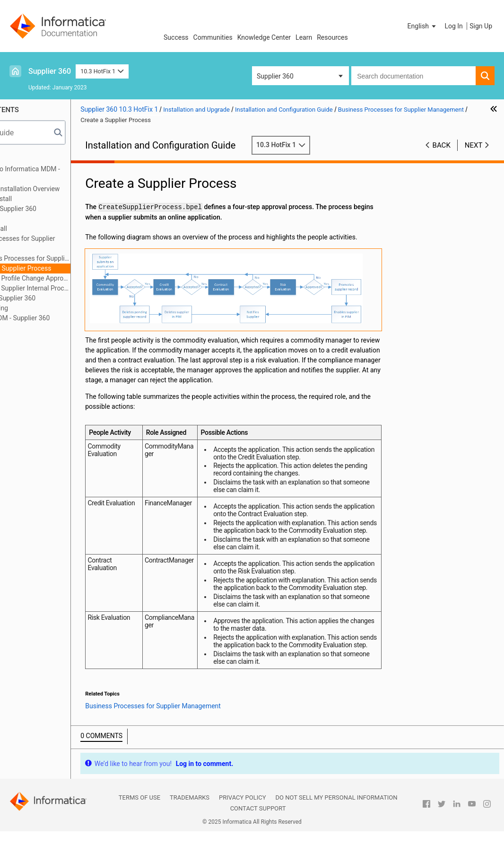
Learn (304, 37)
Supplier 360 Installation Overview (65, 189)
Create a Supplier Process (68, 268)
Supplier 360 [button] (275, 76)
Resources (332, 37)
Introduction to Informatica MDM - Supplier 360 (65, 174)
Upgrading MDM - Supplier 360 (61, 318)
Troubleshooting (39, 308)
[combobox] (413, 76)
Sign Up (481, 26)
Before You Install (41, 199)
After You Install (39, 229)
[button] (423, 26)
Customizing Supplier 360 (53, 298)
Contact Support (258, 840)
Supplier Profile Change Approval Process (78, 278)
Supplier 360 (50, 71)
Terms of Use (139, 829)
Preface (27, 159)
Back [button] (442, 145)
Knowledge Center (264, 37)
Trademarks (190, 829)
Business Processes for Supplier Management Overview (78, 258)
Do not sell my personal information (336, 829)
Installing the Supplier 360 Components (54, 214)
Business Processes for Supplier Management (63, 243)
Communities (213, 37)
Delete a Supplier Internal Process (78, 288)
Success (176, 37)
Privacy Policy (242, 829)
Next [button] (474, 145)
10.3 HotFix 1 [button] (102, 71)
